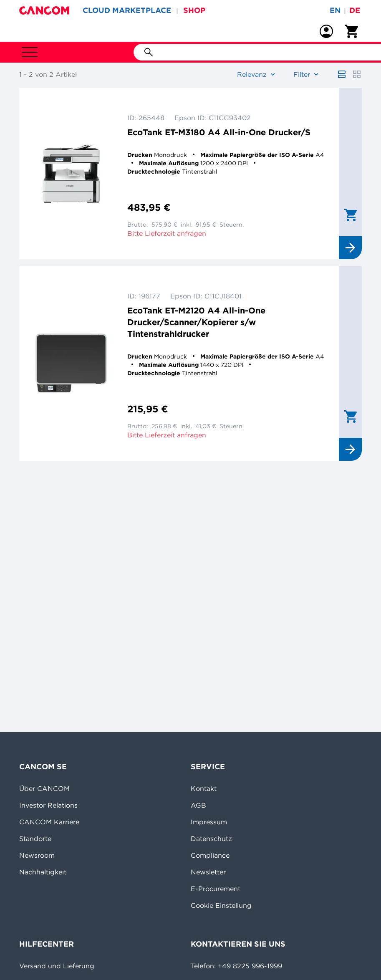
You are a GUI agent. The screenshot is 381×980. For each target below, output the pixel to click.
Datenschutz (211, 839)
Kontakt (204, 788)
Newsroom (37, 855)
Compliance (210, 855)
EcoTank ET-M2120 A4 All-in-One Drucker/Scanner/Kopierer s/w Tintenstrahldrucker (196, 322)
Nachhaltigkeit (43, 872)
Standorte (35, 839)
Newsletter (208, 872)
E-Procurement (216, 889)
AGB (198, 805)
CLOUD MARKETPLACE (127, 10)
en (335, 10)
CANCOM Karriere (49, 822)
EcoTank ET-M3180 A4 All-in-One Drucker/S (219, 132)
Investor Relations (48, 805)
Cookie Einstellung (221, 905)
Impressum (209, 822)
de (355, 10)
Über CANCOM (44, 788)
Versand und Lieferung (57, 966)
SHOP (194, 10)
